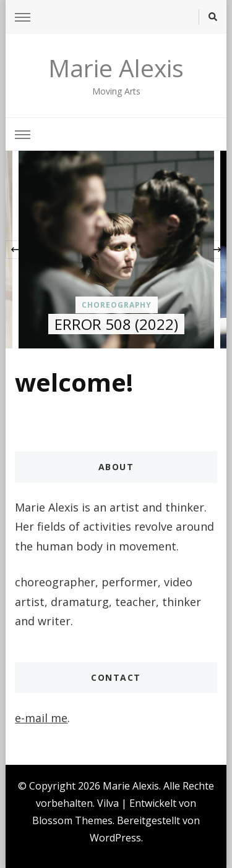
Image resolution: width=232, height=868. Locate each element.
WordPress (115, 838)
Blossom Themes (72, 820)
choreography (117, 305)
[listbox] (116, 250)
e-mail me (41, 718)
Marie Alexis (116, 68)
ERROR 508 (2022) (116, 324)
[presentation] (15, 250)
